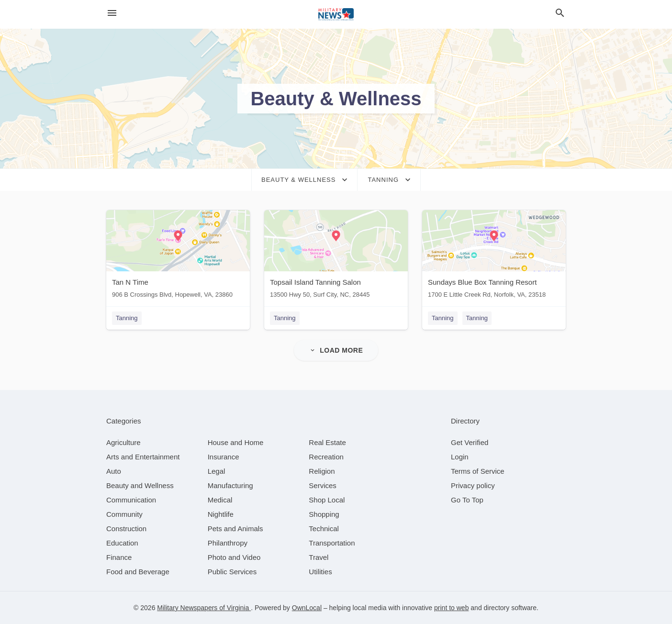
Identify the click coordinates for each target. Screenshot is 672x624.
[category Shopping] (324, 514)
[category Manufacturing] (230, 485)
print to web (451, 608)
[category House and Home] (236, 442)
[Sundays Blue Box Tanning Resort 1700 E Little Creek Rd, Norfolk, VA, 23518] (494, 256)
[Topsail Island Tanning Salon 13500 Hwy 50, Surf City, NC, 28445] (336, 256)
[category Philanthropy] (228, 543)
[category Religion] (322, 471)
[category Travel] (319, 557)
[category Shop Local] (327, 500)
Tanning (127, 318)
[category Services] (323, 485)
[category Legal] (217, 471)
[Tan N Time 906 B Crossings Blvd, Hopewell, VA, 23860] (178, 256)
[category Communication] (131, 500)
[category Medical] (220, 500)
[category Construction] (126, 529)
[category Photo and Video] (234, 557)
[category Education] (122, 543)
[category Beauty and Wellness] (140, 485)
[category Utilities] (320, 572)
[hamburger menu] (112, 13)
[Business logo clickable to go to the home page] (336, 14)
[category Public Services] (232, 572)
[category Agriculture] (123, 442)
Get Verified (470, 442)
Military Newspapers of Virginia (204, 608)
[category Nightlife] (221, 514)
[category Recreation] (326, 457)
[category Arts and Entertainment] (143, 457)
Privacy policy (473, 485)
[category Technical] (324, 529)
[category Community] (124, 514)
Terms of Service (478, 471)
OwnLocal (307, 608)
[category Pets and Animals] (235, 529)
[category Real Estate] (327, 442)
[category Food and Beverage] (138, 572)
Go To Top (467, 500)
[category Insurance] (224, 457)
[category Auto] (114, 471)
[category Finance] (119, 557)
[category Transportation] (332, 543)
